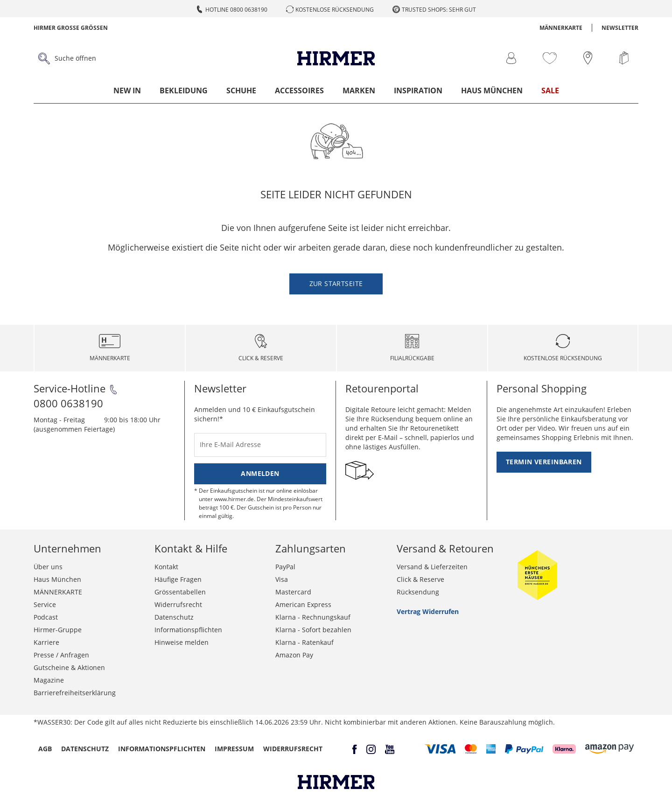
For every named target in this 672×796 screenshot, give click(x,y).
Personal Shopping (542, 388)
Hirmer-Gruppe (58, 630)
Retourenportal (382, 388)
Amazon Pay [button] (294, 655)
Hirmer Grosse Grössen (71, 28)
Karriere (46, 642)
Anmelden (260, 473)
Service (45, 604)
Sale (550, 91)
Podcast (46, 617)
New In (127, 91)
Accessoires (299, 91)
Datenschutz (174, 617)
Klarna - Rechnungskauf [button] (313, 617)
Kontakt (166, 567)
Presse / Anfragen (61, 655)
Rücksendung (418, 592)
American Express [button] (303, 604)
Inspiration (418, 91)
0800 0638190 (68, 403)
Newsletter (620, 28)
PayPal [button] (285, 567)
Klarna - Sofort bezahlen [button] (313, 630)
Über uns (48, 567)
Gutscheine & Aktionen (69, 667)
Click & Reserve (420, 579)
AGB (45, 749)
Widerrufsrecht (178, 604)
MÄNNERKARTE (561, 28)
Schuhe (241, 91)
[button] (440, 749)
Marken (359, 91)
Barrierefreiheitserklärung (75, 693)
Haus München (492, 91)
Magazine (49, 680)
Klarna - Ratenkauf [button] (304, 642)
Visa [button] (282, 579)
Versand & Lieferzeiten (432, 567)
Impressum (234, 749)
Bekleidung (184, 91)
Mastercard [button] (293, 592)
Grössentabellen (180, 592)
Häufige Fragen (178, 579)
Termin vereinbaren (544, 462)
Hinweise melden (182, 642)
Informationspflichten (188, 630)
